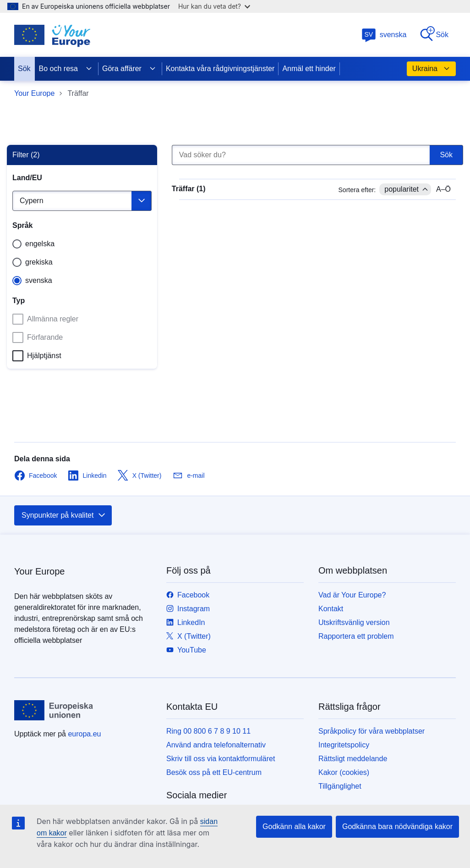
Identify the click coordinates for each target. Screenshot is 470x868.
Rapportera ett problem (356, 636)
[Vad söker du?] (301, 155)
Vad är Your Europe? (352, 595)
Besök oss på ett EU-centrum (214, 772)
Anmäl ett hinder (309, 69)
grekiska (39, 262)
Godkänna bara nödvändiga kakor (397, 827)
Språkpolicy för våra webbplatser (372, 731)
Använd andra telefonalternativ (216, 745)
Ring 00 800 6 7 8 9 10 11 (208, 731)
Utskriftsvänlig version (354, 622)
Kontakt (331, 609)
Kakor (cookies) (344, 772)
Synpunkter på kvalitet (64, 515)
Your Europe (34, 93)
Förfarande (38, 337)
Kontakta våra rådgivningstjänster (220, 69)
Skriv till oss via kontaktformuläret (221, 759)
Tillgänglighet (340, 786)
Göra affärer (129, 69)
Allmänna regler (45, 319)
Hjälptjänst (37, 356)
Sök (434, 34)
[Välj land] (82, 201)
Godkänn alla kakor (294, 827)
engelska (40, 244)
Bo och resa (66, 69)
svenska (384, 35)
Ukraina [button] (431, 69)
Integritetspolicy (344, 745)
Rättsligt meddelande (353, 759)
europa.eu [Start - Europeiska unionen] (84, 734)
